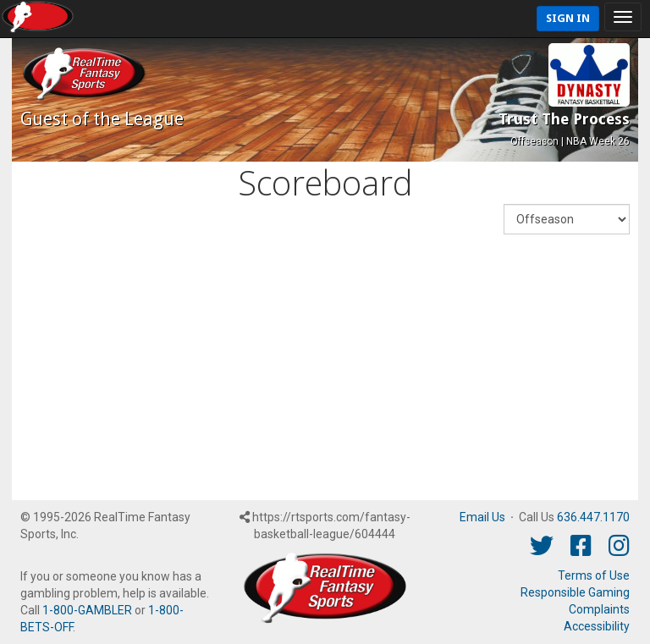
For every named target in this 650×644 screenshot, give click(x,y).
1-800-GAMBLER (87, 610)
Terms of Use (594, 575)
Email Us (482, 517)
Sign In (568, 18)
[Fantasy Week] (567, 219)
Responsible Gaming (575, 592)
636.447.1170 (593, 517)
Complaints (599, 609)
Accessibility (597, 626)
